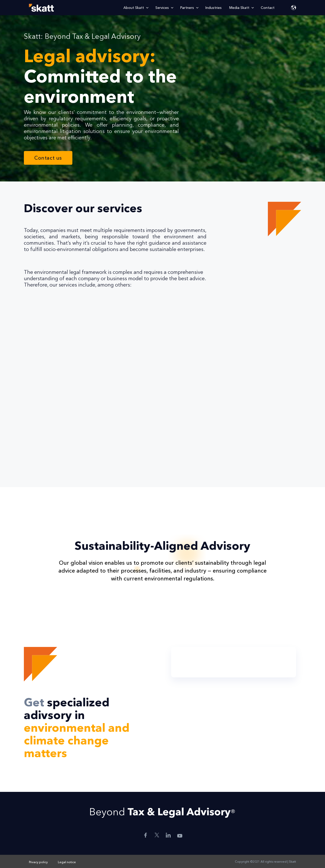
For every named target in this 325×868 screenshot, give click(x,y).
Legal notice (67, 862)
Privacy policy (38, 862)
